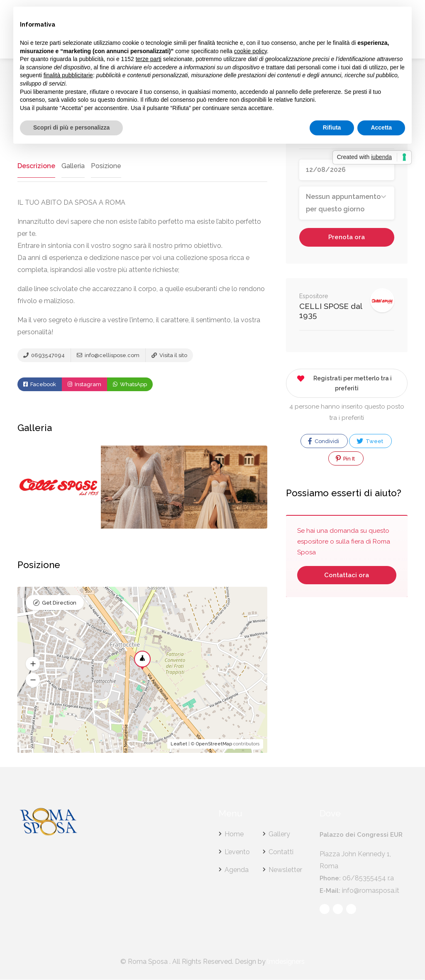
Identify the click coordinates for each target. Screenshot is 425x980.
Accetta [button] (381, 127)
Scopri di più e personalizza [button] (71, 127)
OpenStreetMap (214, 744)
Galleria (72, 166)
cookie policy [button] (250, 51)
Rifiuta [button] (332, 127)
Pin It (345, 458)
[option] (143, 488)
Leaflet (179, 744)
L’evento (237, 852)
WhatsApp (130, 385)
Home (234, 834)
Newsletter (285, 870)
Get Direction (59, 603)
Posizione (105, 166)
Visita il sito (169, 356)
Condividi (324, 441)
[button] (33, 664)
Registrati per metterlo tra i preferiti (344, 382)
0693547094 (44, 356)
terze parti (149, 59)
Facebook (40, 385)
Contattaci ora (347, 575)
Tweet (370, 441)
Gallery (279, 834)
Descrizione (36, 166)
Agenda (237, 870)
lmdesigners (286, 962)
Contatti (281, 852)
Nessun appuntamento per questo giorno (343, 203)
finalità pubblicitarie (68, 75)
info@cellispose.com (108, 356)
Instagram (84, 385)
